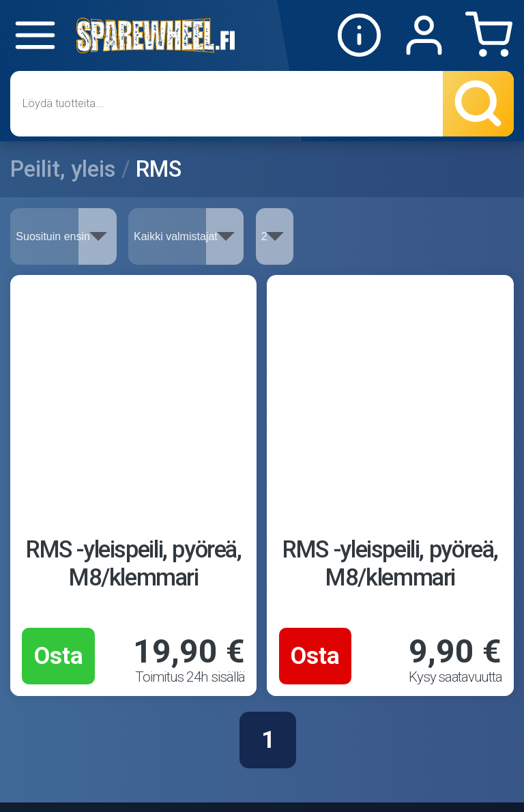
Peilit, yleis (63, 169)
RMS (159, 169)
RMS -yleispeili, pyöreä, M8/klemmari (134, 563)
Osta (59, 656)
